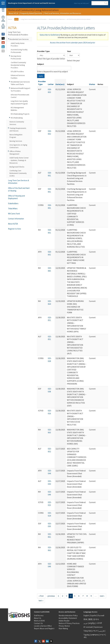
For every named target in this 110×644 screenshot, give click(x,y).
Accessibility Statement (68, 618)
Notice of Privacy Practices (69, 623)
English (86, 615)
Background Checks (17, 167)
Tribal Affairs (13, 209)
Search (106, 3)
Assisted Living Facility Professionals (19, 51)
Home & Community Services (17, 123)
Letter (51, 84)
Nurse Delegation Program (16, 136)
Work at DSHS (39, 621)
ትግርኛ (102, 635)
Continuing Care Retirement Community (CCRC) (18, 173)
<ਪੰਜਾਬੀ (99, 623)
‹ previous (51, 596)
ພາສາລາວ (95, 635)
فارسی (101, 631)
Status (92, 84)
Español (93, 615)
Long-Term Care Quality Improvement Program (19, 102)
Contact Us (38, 623)
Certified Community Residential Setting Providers (18, 65)
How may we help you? (82, 3)
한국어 (96, 619)
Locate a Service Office (43, 626)
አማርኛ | (95, 631)
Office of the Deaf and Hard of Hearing (19, 189)
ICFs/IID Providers (17, 72)
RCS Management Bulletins (17, 109)
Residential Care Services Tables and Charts (20, 83)
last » (41, 600)
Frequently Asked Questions (31, 13)
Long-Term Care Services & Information (18, 182)
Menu (3, 10)
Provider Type (43, 51)
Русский (101, 615)
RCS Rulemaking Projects (20, 114)
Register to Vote (15, 229)
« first (41, 596)
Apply (41, 76)
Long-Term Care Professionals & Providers (34, 19)
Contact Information (16, 219)
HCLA (16, 19)
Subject (40, 64)
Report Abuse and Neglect (44, 628)
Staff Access (39, 615)
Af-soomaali (88, 627)
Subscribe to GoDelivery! (50, 35)
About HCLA (13, 13)
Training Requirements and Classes (18, 129)
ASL (85, 637)
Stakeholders (13, 203)
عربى (86, 623)
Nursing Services (16, 141)
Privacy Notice (64, 626)
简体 (85, 619)
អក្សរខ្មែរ (92, 623)
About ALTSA (13, 224)
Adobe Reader (64, 621)
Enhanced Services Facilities (18, 77)
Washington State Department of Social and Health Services (32, 3)
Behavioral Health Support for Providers (20, 89)
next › (102, 596)
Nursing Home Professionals (16, 57)
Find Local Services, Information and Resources (63, 13)
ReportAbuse (3, 26)
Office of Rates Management (15, 153)
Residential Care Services (57, 19)
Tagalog (86, 635)
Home (10, 19)
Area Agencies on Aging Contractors (18, 146)
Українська (98, 627)
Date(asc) (60, 84)
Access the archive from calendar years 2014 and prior (73, 43)
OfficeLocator (3, 19)
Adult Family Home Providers (18, 44)
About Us (38, 618)
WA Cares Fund (14, 214)
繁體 (90, 619)
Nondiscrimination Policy (68, 615)
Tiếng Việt (87, 631)
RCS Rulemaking (17, 118)
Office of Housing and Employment (16, 197)
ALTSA (12, 28)
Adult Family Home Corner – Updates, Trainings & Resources (19, 160)
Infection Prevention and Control (20, 96)
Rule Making (63, 628)
